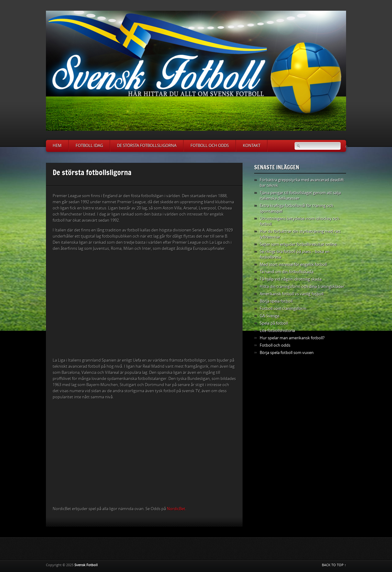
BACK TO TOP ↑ (334, 565)
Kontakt (252, 146)
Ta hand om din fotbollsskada (286, 272)
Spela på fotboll (274, 323)
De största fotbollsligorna (147, 146)
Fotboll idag (89, 146)
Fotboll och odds (210, 146)
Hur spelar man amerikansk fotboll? (292, 338)
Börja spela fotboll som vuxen (287, 353)
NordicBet (176, 509)
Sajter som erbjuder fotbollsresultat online (298, 244)
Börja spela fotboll (276, 301)
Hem (57, 146)
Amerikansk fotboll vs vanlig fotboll (292, 294)
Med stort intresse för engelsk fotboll (293, 264)
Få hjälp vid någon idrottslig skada (291, 279)
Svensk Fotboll (86, 565)
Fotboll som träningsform (283, 309)
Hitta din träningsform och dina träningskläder (302, 286)
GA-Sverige (269, 316)
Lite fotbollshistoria (277, 331)
